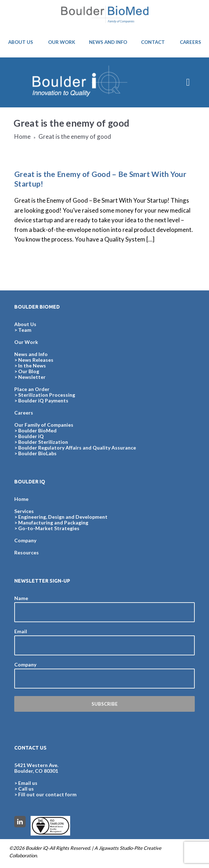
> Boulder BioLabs (35, 453)
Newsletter (32, 377)
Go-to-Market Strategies (49, 528)
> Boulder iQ (29, 436)
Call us (26, 789)
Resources (27, 552)
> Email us (26, 783)
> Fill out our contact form (45, 794)
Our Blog (29, 371)
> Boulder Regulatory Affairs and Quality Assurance (75, 448)
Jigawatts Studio (116, 848)
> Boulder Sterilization (41, 442)
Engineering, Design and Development (63, 517)
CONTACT (153, 42)
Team (25, 330)
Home (22, 136)
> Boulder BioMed (35, 430)
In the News (32, 366)
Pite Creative (148, 848)
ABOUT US (21, 42)
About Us (25, 324)
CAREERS (190, 42)
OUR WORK (62, 42)
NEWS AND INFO (108, 42)
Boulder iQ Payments (43, 400)
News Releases (36, 360)
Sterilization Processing (47, 395)
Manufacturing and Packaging (53, 522)
